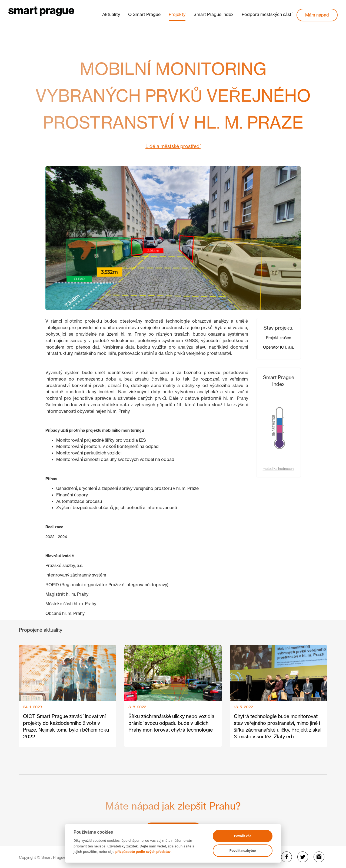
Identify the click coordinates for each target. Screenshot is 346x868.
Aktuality (111, 14)
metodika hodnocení (279, 469)
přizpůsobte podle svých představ (143, 851)
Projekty (177, 14)
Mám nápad (317, 15)
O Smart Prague (144, 14)
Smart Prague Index (214, 14)
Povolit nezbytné (243, 851)
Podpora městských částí (267, 14)
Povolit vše (242, 836)
